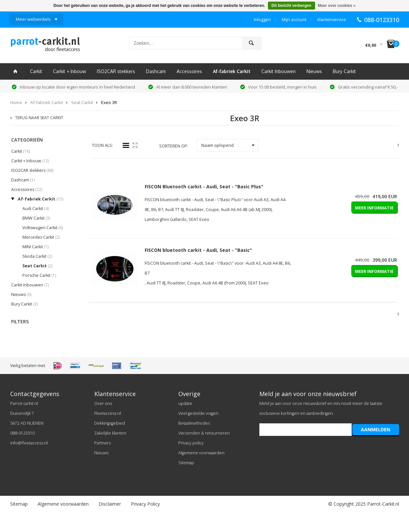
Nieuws (314, 71)
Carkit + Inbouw (70, 71)
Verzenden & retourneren (204, 433)
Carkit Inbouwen (278, 71)
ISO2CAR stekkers (116, 71)
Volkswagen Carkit (43, 228)
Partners (102, 443)
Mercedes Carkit (41, 237)
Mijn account (294, 20)
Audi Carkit (36, 209)
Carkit (36, 71)
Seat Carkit (82, 102)
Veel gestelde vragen (198, 413)
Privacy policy (191, 443)
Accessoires (189, 71)
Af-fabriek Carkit (232, 71)
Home (16, 102)
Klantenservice (332, 20)
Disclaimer (110, 504)
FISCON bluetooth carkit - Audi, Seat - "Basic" (198, 250)
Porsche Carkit (39, 275)
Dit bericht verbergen (292, 6)
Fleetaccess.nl (108, 413)
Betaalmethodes (194, 423)
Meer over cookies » (337, 6)
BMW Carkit (36, 218)
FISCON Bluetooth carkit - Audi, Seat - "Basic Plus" (204, 186)
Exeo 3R (109, 102)
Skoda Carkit (37, 256)
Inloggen (262, 20)
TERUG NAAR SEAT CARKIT (39, 118)
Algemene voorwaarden (201, 453)
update (185, 403)
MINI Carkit (35, 247)
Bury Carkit (344, 71)
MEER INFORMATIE (374, 208)
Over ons (103, 403)
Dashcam (156, 71)
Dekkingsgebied (110, 423)
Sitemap (186, 463)
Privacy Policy (145, 504)
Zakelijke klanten (110, 433)
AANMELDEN (376, 429)
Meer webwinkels (33, 19)
